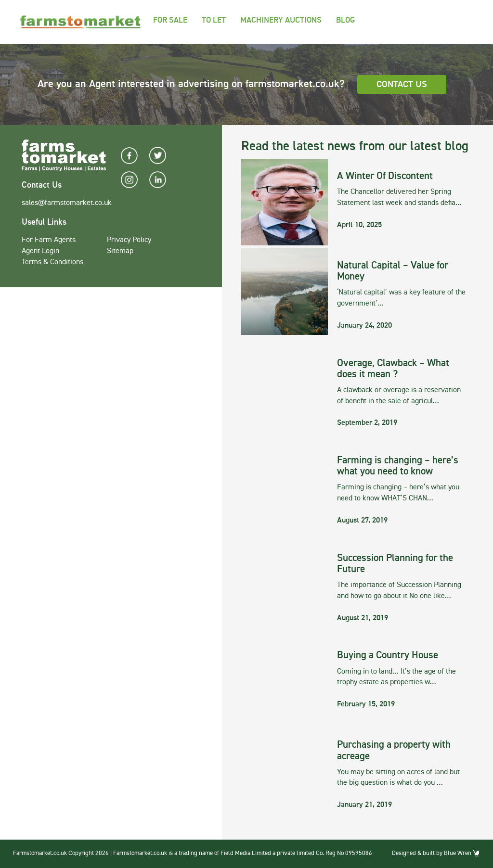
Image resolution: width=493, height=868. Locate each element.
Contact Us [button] (402, 84)
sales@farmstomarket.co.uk (67, 203)
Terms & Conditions (52, 262)
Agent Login (40, 251)
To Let (214, 20)
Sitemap (120, 251)
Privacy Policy (129, 240)
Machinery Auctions (281, 20)
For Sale (170, 20)
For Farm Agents (49, 240)
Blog (345, 20)
